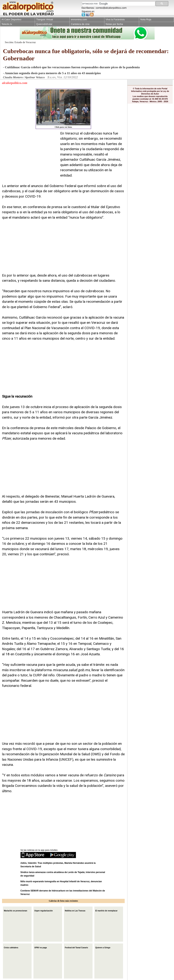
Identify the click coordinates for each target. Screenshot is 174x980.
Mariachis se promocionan (16, 910)
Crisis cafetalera (11, 947)
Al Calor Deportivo (11, 19)
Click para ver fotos (63, 109)
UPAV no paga (41, 947)
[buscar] (118, 4)
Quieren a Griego (103, 947)
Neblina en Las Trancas (75, 910)
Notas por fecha (114, 24)
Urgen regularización (43, 910)
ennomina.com (79, 19)
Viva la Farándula (115, 19)
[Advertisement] (30, 154)
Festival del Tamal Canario (76, 947)
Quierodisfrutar (44, 24)
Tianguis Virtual (45, 19)
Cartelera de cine (80, 24)
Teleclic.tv (7, 24)
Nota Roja (146, 19)
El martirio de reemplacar (106, 910)
